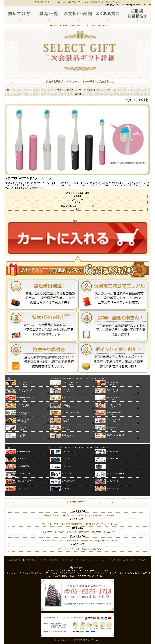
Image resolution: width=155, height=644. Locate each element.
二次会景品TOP (16, 560)
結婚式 (49, 516)
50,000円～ (86, 532)
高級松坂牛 (75, 524)
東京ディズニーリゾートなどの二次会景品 (88, 573)
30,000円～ (74, 532)
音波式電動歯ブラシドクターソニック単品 (87, 25)
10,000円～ (49, 532)
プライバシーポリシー (98, 560)
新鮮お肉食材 (89, 541)
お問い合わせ (81, 560)
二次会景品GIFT (75, 640)
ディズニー (49, 524)
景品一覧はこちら (67, 549)
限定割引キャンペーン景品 (105, 524)
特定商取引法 (116, 560)
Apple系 (100, 541)
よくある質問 (68, 560)
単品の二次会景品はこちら (89, 549)
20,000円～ (61, 532)
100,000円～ (111, 532)
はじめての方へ (31, 560)
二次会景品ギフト (75, 2)
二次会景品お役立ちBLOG (134, 560)
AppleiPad (87, 524)
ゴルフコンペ (74, 516)
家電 (44, 541)
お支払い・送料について (50, 560)
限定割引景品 (112, 541)
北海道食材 (76, 541)
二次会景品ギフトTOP (57, 25)
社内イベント (89, 516)
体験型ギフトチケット (59, 541)
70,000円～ (98, 532)
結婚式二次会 (60, 516)
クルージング (62, 524)
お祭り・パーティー (106, 516)
